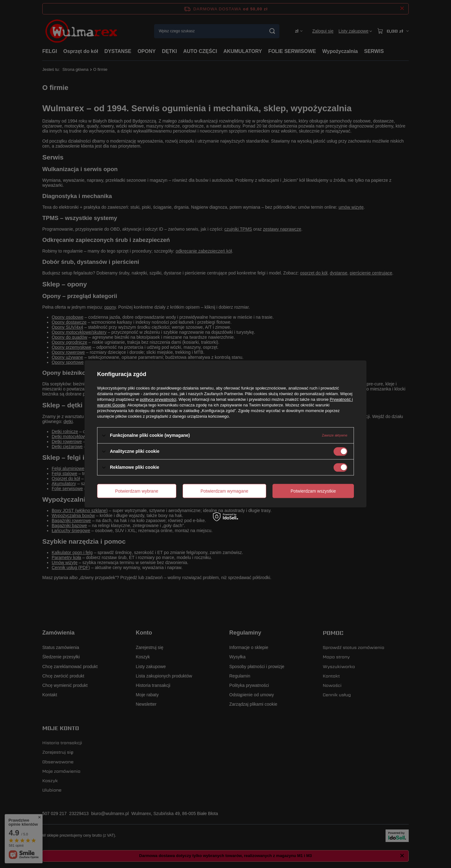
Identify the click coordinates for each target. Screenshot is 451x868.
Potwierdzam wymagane (224, 491)
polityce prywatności (158, 399)
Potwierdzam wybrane (137, 491)
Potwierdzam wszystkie (313, 491)
